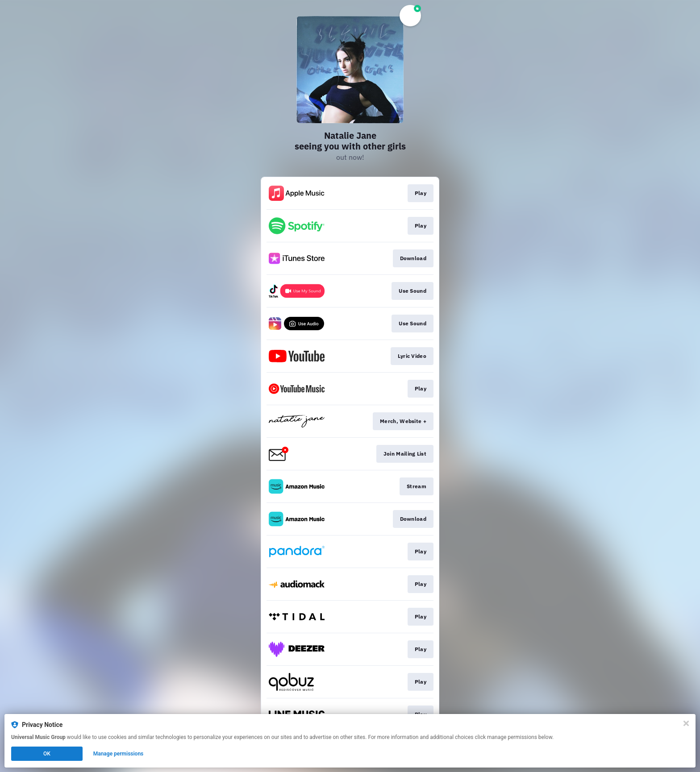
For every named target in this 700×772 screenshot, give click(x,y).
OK (47, 754)
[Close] (686, 723)
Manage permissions (119, 754)
